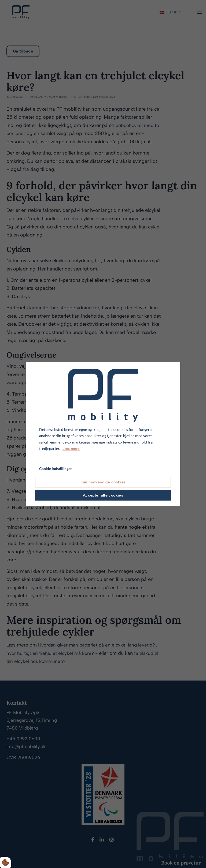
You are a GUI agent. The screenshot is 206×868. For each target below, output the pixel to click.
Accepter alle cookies (103, 495)
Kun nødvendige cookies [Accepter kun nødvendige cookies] (103, 482)
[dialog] (103, 434)
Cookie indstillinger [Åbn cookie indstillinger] (56, 469)
